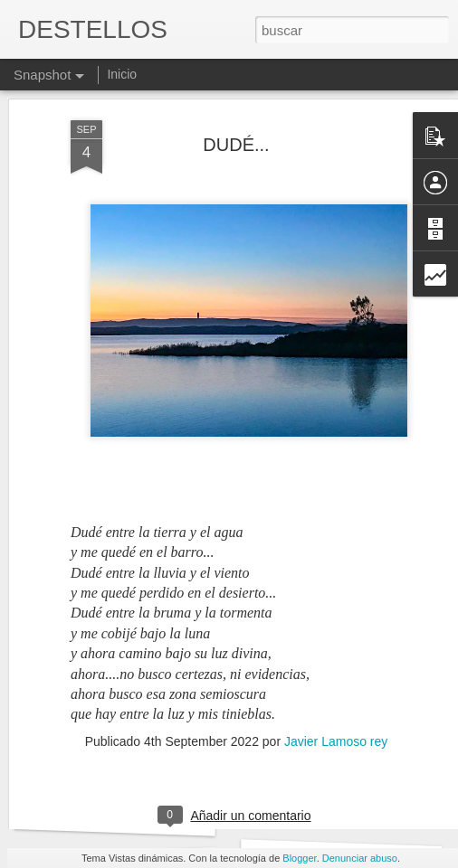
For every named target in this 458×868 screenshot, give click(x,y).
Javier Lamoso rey (336, 676)
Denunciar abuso (360, 858)
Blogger (299, 858)
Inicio (122, 74)
